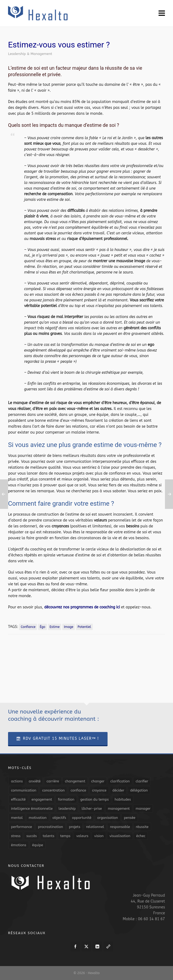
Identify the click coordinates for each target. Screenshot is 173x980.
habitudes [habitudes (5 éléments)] (123, 799)
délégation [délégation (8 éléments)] (139, 790)
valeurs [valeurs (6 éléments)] (82, 836)
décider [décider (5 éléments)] (118, 790)
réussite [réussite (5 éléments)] (142, 827)
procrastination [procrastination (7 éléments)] (50, 827)
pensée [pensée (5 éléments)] (130, 818)
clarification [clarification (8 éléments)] (120, 781)
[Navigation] (162, 13)
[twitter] (86, 946)
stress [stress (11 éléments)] (16, 836)
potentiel (84, 627)
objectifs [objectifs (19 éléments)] (59, 818)
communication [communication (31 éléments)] (24, 790)
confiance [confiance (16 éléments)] (78, 790)
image (69, 627)
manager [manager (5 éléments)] (143, 809)
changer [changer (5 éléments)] (98, 781)
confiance (28, 627)
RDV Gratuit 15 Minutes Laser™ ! (58, 739)
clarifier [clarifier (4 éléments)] (142, 781)
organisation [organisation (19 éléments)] (108, 818)
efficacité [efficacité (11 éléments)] (18, 799)
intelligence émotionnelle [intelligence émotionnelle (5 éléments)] (32, 809)
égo (43, 627)
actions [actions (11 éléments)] (17, 781)
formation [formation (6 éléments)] (66, 799)
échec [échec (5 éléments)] (141, 836)
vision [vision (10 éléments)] (99, 836)
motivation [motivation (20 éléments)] (38, 818)
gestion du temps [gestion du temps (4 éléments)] (94, 799)
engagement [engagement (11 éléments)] (42, 799)
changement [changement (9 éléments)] (75, 781)
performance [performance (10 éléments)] (21, 827)
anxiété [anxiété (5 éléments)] (35, 781)
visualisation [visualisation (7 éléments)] (120, 836)
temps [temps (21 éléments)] (65, 836)
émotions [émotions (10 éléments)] (19, 845)
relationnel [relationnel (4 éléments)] (95, 827)
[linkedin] (97, 946)
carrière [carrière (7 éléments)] (53, 781)
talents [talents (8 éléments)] (48, 836)
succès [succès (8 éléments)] (32, 836)
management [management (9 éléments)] (119, 809)
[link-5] (108, 946)
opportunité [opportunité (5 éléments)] (82, 818)
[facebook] (75, 946)
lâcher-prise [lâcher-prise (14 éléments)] (92, 809)
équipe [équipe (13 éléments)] (38, 845)
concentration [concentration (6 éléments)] (53, 790)
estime (55, 627)
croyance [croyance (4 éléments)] (99, 790)
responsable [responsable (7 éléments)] (120, 827)
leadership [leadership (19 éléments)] (67, 809)
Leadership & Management (30, 54)
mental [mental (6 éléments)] (17, 818)
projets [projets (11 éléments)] (75, 827)
